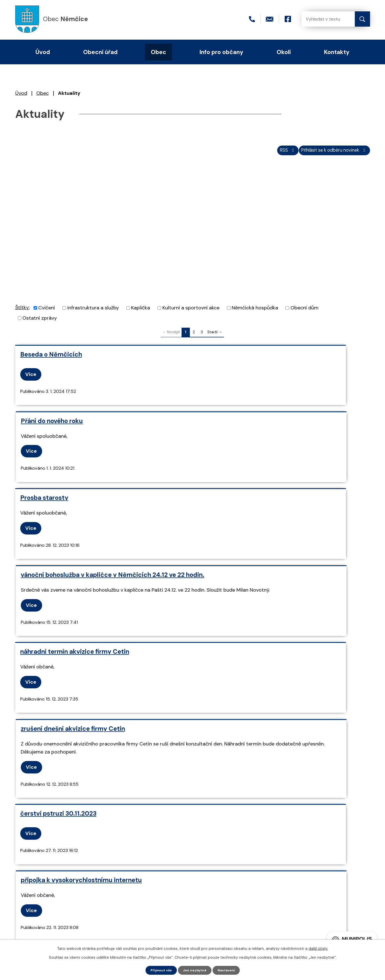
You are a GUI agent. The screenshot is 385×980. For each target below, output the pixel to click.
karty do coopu (43, 693)
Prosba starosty (44, 435)
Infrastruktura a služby (93, 312)
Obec (43, 93)
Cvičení (47, 312)
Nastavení (229, 970)
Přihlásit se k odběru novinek (328, 153)
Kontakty (337, 52)
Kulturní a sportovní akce (191, 312)
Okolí (284, 52)
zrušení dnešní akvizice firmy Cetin (252, 523)
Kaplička (141, 312)
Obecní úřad (100, 52)
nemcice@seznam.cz (81, 902)
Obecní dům (304, 312)
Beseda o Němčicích (51, 358)
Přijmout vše (158, 970)
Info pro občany (221, 52)
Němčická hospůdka (255, 312)
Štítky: (22, 311)
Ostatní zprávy (40, 322)
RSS (271, 153)
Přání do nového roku (231, 358)
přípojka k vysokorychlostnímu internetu (261, 616)
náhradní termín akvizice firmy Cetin (75, 523)
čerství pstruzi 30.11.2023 (58, 616)
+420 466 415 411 (77, 893)
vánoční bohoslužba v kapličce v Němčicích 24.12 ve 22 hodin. (282, 439)
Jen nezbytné (195, 970)
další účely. (318, 948)
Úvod (21, 93)
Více (33, 378)
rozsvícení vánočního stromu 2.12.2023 (257, 693)
